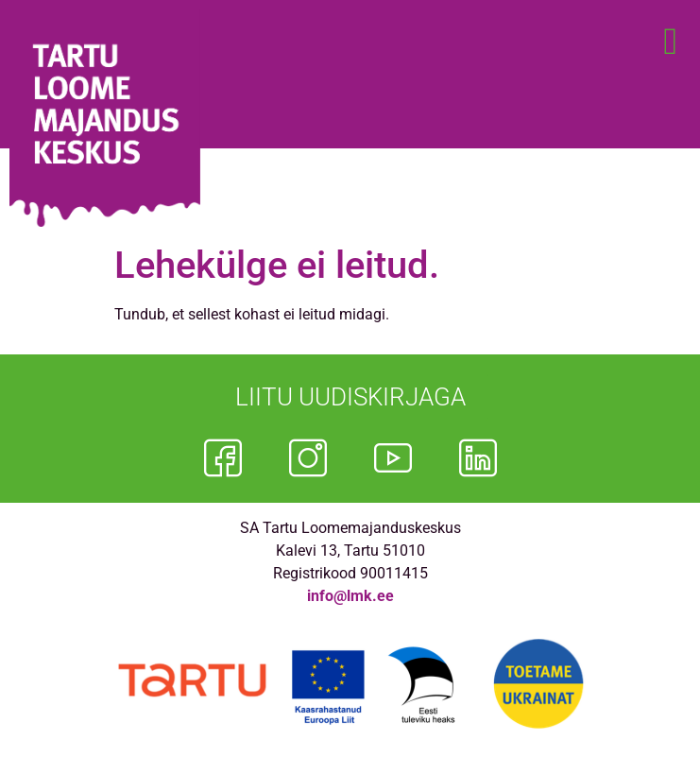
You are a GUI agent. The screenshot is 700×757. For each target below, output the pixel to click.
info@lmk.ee (350, 596)
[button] (670, 42)
